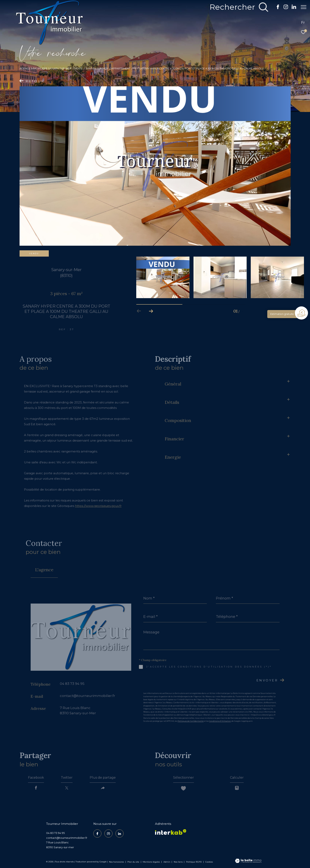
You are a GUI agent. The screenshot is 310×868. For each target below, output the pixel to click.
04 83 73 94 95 (72, 684)
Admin (167, 862)
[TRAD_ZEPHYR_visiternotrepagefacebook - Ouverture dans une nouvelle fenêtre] (276, 8)
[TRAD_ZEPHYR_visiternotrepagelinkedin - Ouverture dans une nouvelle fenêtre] (292, 8)
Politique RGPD (194, 862)
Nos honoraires (117, 862)
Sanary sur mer (97, 68)
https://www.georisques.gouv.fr (98, 506)
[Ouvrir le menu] (304, 7)
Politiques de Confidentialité (191, 721)
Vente (79, 68)
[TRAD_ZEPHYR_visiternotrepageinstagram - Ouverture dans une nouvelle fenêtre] (284, 8)
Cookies (209, 862)
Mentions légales (152, 862)
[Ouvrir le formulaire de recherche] (237, 7)
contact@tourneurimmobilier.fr (87, 696)
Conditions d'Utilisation (220, 721)
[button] (151, 311)
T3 (135, 68)
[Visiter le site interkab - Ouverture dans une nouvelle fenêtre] (171, 832)
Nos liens (178, 862)
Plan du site (134, 862)
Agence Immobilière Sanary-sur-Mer (45, 68)
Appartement (121, 68)
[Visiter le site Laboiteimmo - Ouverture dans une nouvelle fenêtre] (248, 861)
